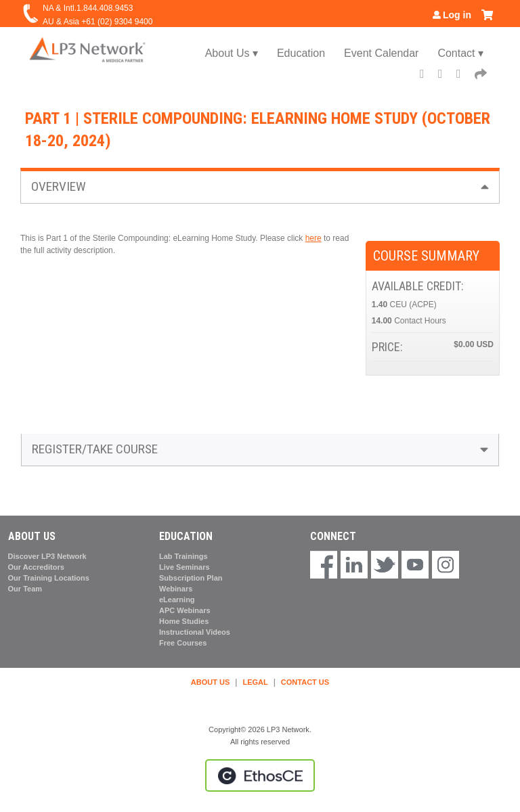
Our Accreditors (36, 567)
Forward (481, 75)
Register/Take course (95, 449)
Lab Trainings (183, 556)
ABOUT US (210, 682)
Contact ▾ (460, 53)
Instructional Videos (195, 632)
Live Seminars (185, 567)
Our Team (25, 589)
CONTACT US (305, 682)
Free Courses (183, 643)
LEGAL (255, 682)
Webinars (176, 589)
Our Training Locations (49, 578)
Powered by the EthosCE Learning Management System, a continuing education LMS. (260, 775)
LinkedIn (463, 75)
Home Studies (184, 621)
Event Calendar (381, 53)
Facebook (427, 75)
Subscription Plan (191, 578)
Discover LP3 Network (47, 556)
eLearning (177, 600)
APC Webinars (185, 610)
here (313, 238)
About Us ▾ (232, 53)
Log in (457, 15)
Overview (59, 186)
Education (301, 53)
